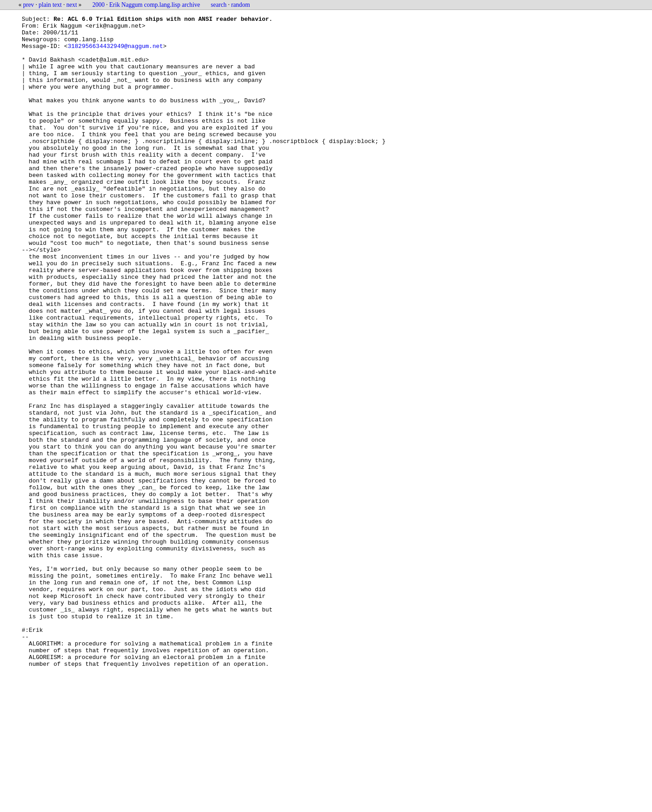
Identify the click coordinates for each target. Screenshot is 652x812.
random (241, 5)
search (219, 5)
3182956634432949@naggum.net (115, 53)
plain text (50, 5)
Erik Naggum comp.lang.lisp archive (154, 5)
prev (29, 5)
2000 (98, 5)
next (72, 5)
